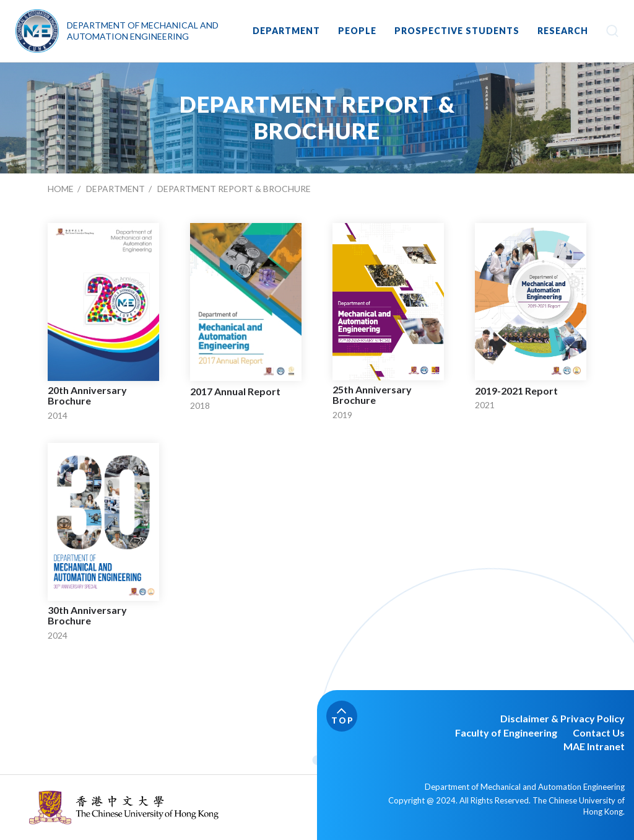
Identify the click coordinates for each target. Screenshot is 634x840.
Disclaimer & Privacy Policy (562, 718)
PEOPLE (357, 31)
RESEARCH (563, 31)
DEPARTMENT (286, 31)
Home (61, 189)
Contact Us (599, 733)
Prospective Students (457, 31)
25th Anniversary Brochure (372, 395)
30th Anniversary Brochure (87, 615)
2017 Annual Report (235, 392)
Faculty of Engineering (506, 733)
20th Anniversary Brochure (87, 396)
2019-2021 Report (516, 391)
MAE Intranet (594, 746)
